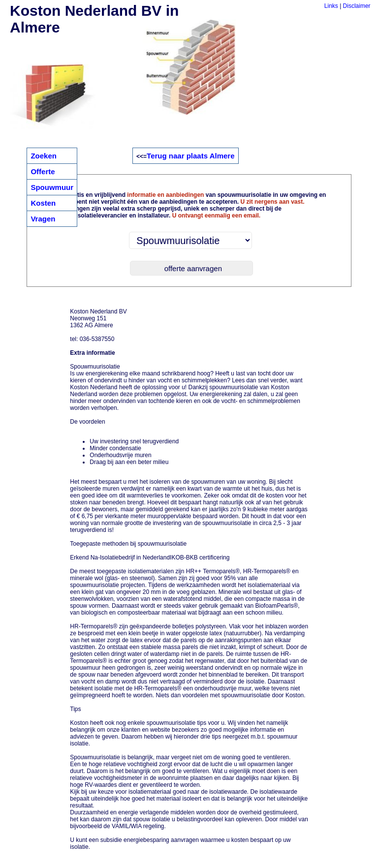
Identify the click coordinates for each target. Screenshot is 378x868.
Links (331, 6)
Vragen (43, 219)
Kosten (43, 203)
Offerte (43, 171)
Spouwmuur (52, 187)
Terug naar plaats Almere (190, 156)
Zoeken (44, 156)
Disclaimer (357, 6)
